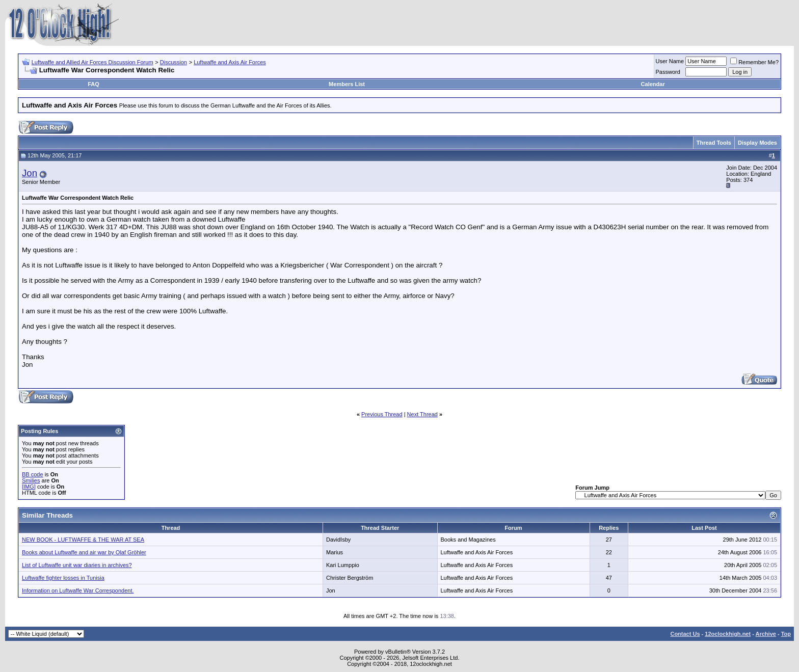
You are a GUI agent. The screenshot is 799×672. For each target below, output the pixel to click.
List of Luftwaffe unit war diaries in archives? (77, 565)
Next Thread (422, 414)
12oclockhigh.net (728, 634)
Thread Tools (714, 143)
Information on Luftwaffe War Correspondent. (78, 590)
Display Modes (757, 143)
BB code (33, 474)
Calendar (653, 84)
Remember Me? (754, 62)
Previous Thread (382, 414)
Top (786, 634)
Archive (766, 634)
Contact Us (685, 634)
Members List (347, 84)
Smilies (31, 480)
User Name (670, 61)
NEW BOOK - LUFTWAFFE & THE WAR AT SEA (83, 540)
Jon (30, 173)
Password (668, 72)
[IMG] (29, 487)
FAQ (94, 84)
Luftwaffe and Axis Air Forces (230, 62)
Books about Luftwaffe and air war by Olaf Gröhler (84, 552)
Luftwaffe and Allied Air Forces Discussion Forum (92, 62)
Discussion (174, 62)
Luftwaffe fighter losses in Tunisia (63, 578)
